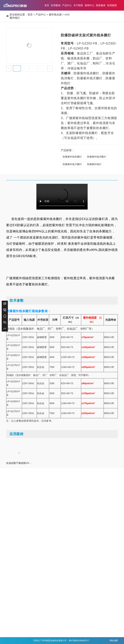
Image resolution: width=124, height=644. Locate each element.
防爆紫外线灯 (94, 165)
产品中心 (67, 5)
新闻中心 (89, 5)
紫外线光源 (55, 14)
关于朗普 (78, 5)
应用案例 (56, 5)
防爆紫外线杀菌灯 (72, 157)
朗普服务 (101, 5)
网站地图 (114, 641)
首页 (47, 5)
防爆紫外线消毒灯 (97, 157)
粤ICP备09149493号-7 (79, 641)
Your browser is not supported (62, 197)
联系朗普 (112, 5)
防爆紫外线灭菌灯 (72, 165)
